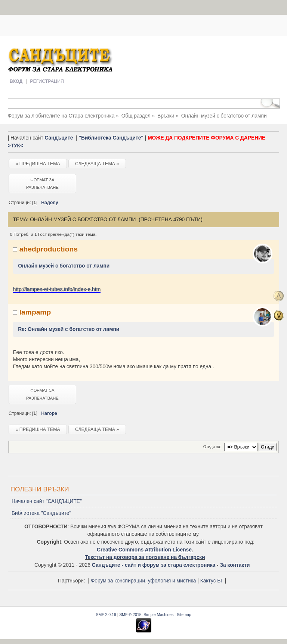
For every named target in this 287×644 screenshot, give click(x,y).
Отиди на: (212, 447)
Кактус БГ (212, 581)
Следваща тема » (97, 164)
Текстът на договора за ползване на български (145, 557)
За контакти (235, 565)
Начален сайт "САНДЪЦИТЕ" (47, 501)
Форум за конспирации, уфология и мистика (143, 581)
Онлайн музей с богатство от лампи (64, 266)
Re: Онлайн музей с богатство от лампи (69, 329)
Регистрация (47, 81)
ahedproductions (49, 249)
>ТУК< (16, 146)
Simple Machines (158, 615)
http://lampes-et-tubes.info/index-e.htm (57, 289)
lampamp (35, 312)
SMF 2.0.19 (106, 615)
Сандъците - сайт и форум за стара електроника (154, 565)
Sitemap (184, 615)
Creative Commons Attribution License (144, 550)
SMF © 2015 (130, 615)
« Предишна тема (38, 164)
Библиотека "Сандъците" (41, 513)
